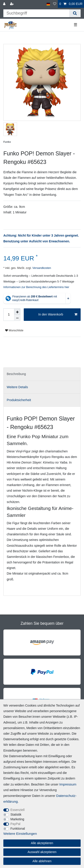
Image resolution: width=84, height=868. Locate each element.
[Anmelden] (5, 4)
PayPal (15, 824)
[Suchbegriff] (36, 13)
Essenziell (18, 810)
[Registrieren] (12, 4)
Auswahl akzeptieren (42, 852)
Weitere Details (17, 387)
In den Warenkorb (58, 315)
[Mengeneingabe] (9, 315)
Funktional (18, 829)
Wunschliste (14, 330)
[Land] (48, 4)
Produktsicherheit (19, 400)
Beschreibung (16, 374)
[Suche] (75, 13)
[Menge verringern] (17, 318)
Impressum (68, 784)
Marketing (17, 819)
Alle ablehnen (42, 861)
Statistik (16, 814)
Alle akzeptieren (42, 843)
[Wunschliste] (55, 4)
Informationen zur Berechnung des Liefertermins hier (36, 287)
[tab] (42, 374)
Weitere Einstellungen (20, 834)
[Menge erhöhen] (17, 311)
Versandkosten (41, 268)
